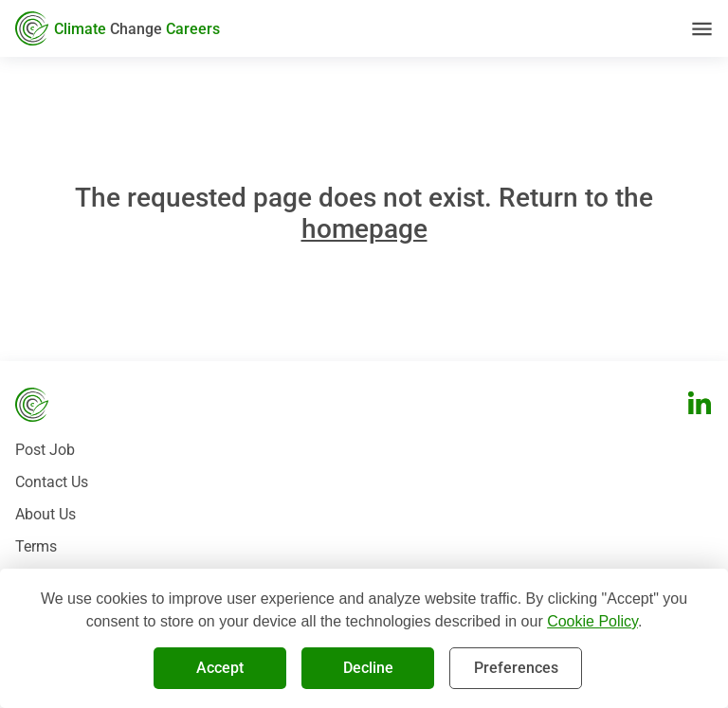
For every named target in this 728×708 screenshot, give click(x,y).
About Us (45, 514)
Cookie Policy (592, 621)
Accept (220, 668)
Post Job (45, 450)
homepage (364, 229)
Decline (368, 668)
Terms (36, 546)
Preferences (516, 668)
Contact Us (52, 482)
